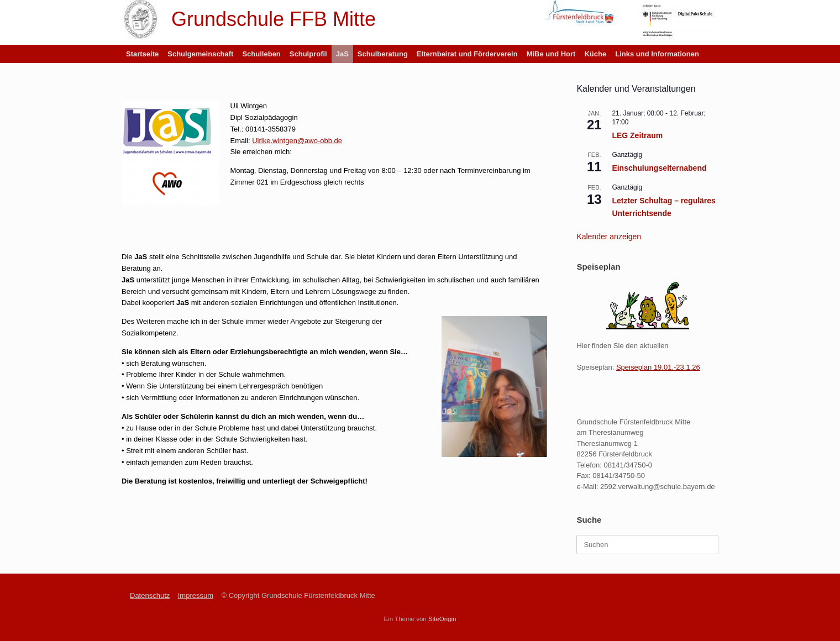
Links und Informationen (657, 54)
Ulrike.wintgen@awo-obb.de (297, 141)
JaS (342, 54)
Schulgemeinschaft (200, 54)
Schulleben (261, 54)
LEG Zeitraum (637, 135)
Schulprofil (308, 54)
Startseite (142, 54)
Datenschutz (150, 595)
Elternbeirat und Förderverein (467, 54)
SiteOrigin (442, 619)
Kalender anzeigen (609, 237)
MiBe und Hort (551, 54)
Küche (595, 54)
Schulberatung (383, 54)
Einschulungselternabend (659, 168)
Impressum (196, 595)
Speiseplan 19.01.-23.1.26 (658, 367)
